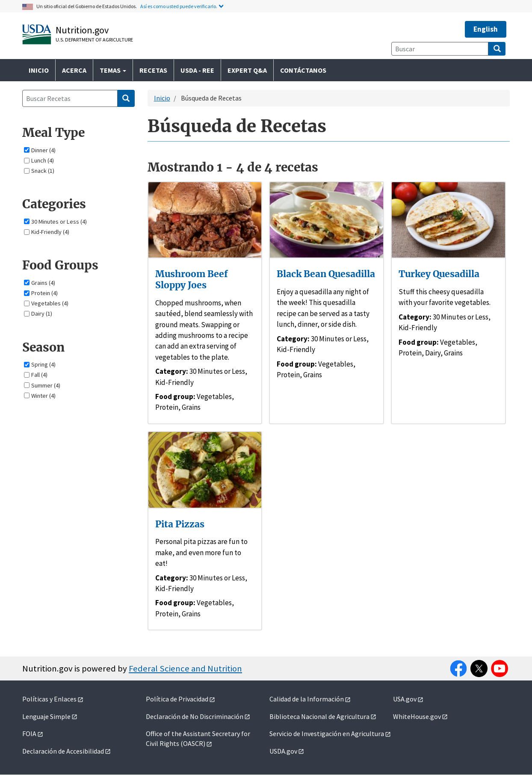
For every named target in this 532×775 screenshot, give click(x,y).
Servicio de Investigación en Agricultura (327, 734)
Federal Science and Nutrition (185, 669)
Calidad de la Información (307, 699)
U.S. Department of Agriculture (94, 40)
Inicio (39, 70)
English (486, 29)
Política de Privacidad (177, 699)
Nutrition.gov (82, 30)
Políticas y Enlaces (49, 699)
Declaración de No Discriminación (195, 716)
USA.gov (405, 699)
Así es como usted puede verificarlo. (179, 6)
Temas (113, 70)
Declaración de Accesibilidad (63, 751)
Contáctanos (303, 70)
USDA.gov (283, 751)
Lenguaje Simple (46, 716)
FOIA (29, 734)
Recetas (153, 70)
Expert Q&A (247, 70)
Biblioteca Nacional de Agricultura (319, 716)
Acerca (74, 70)
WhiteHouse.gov (417, 716)
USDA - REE (197, 70)
